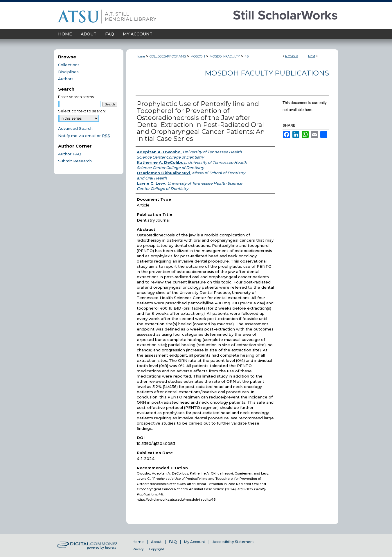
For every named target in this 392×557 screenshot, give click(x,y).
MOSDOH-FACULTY (225, 56)
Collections (69, 65)
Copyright (157, 549)
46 (247, 56)
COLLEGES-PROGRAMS (168, 56)
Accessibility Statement (233, 542)
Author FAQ (70, 154)
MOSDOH (198, 56)
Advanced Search (75, 128)
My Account (195, 542)
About (156, 542)
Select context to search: (82, 111)
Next (312, 56)
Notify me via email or (84, 136)
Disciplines (68, 72)
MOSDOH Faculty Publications (267, 73)
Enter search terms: (76, 97)
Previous (292, 56)
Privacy (138, 549)
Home (140, 56)
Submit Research (75, 161)
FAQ (173, 542)
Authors (66, 79)
